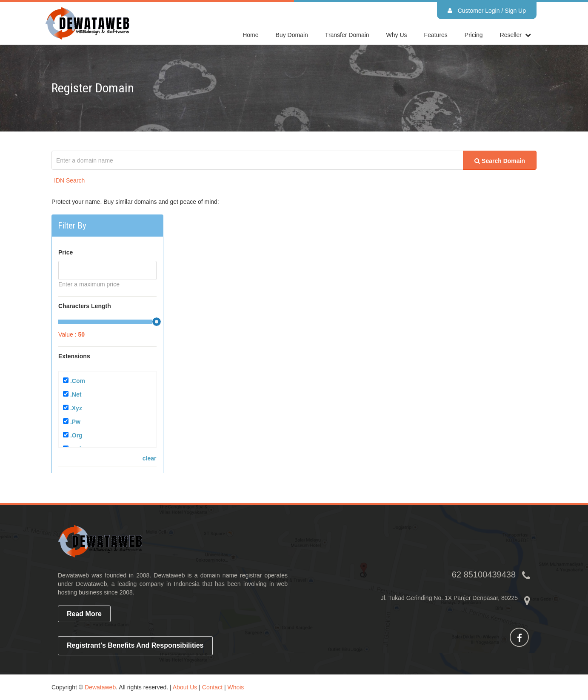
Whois (235, 687)
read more (84, 614)
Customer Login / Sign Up (487, 11)
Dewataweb (100, 687)
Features (436, 35)
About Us (185, 687)
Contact (212, 687)
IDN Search (69, 180)
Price (66, 252)
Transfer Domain (347, 35)
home (250, 35)
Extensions (74, 356)
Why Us (397, 35)
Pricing (474, 35)
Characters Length (85, 306)
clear (150, 458)
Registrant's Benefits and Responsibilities (135, 645)
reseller (511, 35)
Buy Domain (292, 35)
